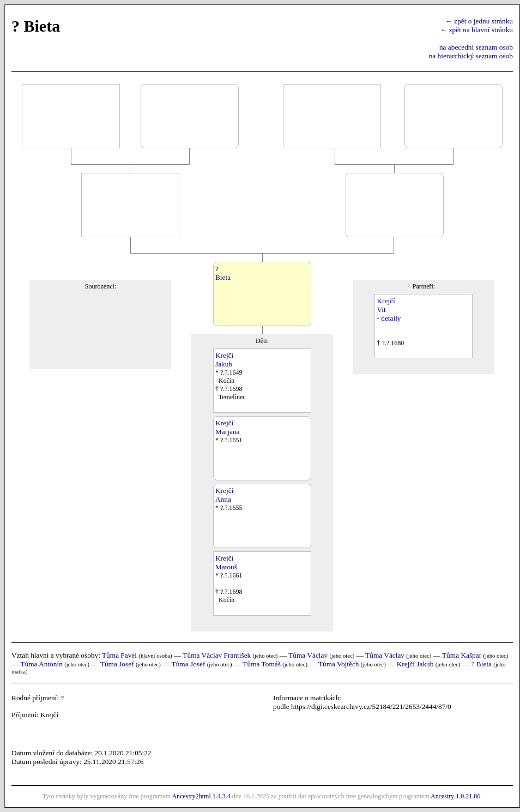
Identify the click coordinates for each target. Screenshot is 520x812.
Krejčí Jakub (415, 664)
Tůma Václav (308, 655)
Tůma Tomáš (262, 664)
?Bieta (223, 273)
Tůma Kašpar (462, 655)
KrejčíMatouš (226, 563)
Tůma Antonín (41, 664)
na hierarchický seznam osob (471, 56)
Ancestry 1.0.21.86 (455, 796)
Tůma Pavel (119, 655)
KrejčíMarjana (227, 427)
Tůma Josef (117, 664)
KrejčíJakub (224, 360)
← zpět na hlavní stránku (476, 30)
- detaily (389, 318)
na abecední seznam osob (476, 47)
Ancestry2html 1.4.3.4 (201, 796)
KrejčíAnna (224, 495)
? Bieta (482, 664)
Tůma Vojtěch (339, 664)
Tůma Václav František (217, 655)
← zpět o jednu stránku (479, 21)
